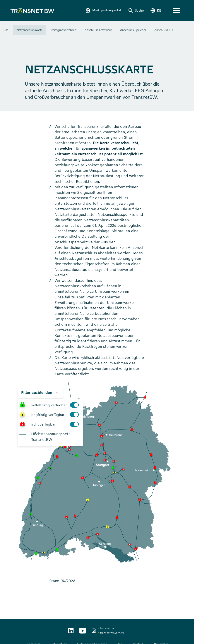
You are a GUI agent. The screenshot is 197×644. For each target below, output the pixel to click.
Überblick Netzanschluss (27, 30)
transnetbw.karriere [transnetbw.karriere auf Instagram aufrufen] (112, 633)
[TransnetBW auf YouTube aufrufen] (83, 631)
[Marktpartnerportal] (103, 10)
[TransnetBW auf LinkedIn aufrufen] (71, 631)
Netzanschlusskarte (65, 30)
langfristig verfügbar (56, 415)
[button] (176, 11)
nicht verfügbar (56, 424)
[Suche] (136, 10)
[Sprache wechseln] (156, 11)
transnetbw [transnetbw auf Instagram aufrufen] (107, 628)
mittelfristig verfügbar (56, 405)
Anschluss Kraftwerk (133, 30)
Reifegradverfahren (99, 30)
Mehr (162, 30)
